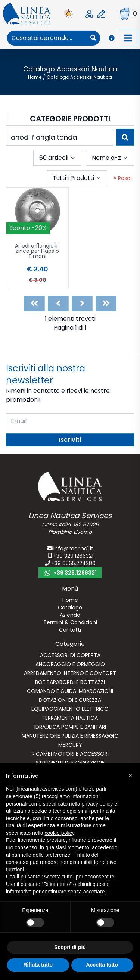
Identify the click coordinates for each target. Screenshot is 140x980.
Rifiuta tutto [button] (38, 965)
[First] (34, 304)
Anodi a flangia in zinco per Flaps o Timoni (37, 251)
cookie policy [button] (60, 833)
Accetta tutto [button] (102, 965)
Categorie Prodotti (70, 119)
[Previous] (58, 304)
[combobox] (47, 38)
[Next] (82, 304)
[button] (130, 775)
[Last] (106, 304)
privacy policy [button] (97, 804)
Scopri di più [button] (70, 947)
